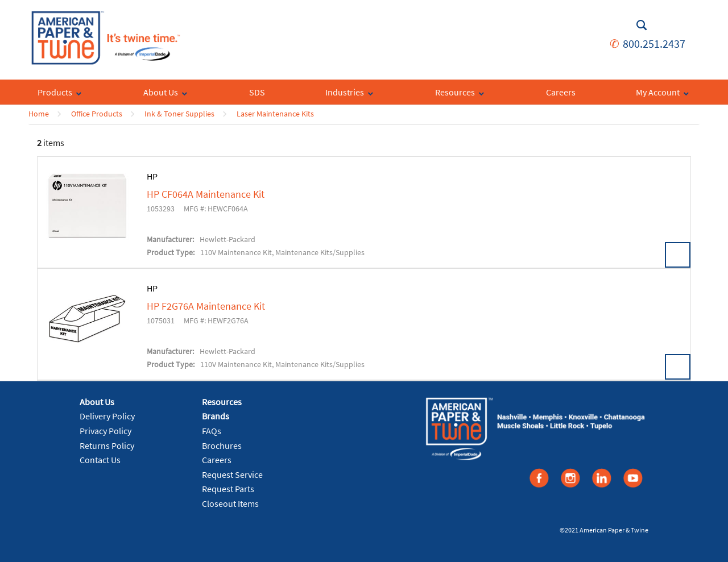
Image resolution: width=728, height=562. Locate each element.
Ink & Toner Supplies (179, 114)
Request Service (232, 474)
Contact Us (100, 460)
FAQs (212, 431)
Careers (217, 460)
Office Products (97, 114)
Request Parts (228, 489)
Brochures (222, 446)
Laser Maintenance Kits (275, 114)
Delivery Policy (107, 416)
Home (39, 114)
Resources (222, 402)
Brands (216, 416)
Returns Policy (107, 446)
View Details (678, 255)
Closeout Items (230, 503)
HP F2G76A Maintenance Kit (206, 306)
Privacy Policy (106, 431)
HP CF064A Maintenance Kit (206, 194)
